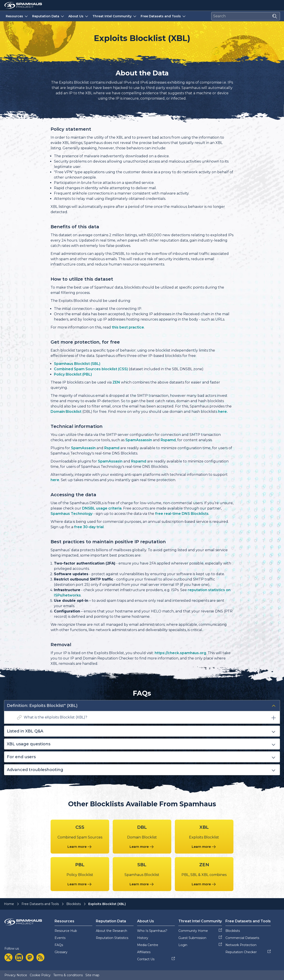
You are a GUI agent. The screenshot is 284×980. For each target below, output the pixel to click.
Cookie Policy (40, 975)
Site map (92, 975)
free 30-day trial (89, 527)
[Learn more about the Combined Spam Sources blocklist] (80, 847)
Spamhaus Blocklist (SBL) (77, 364)
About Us (79, 16)
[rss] (40, 957)
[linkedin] (19, 957)
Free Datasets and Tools (164, 16)
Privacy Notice (16, 975)
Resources (17, 16)
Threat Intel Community (115, 16)
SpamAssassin (139, 440)
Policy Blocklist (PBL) (73, 374)
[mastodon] (30, 957)
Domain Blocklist (66, 412)
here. (223, 412)
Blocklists (74, 904)
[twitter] (8, 957)
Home (9, 904)
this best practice (128, 327)
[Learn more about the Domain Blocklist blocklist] (142, 847)
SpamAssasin (83, 448)
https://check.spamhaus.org (180, 653)
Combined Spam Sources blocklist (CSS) (91, 369)
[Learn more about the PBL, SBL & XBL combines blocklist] (204, 884)
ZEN (116, 382)
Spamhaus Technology (72, 514)
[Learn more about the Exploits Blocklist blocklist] (204, 847)
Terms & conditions (68, 975)
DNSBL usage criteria (102, 508)
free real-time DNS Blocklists (182, 514)
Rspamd (168, 440)
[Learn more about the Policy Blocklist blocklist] (80, 884)
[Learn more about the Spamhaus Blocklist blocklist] (142, 884)
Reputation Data (48, 16)
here (55, 480)
